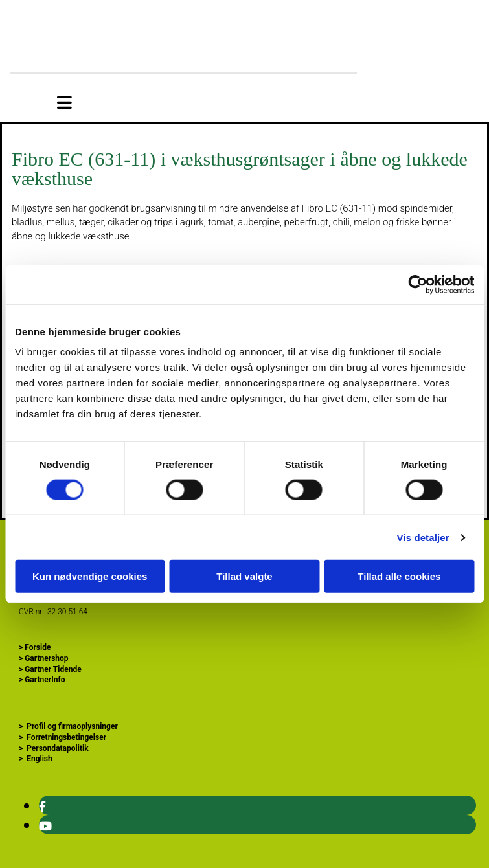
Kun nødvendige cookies (90, 576)
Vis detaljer (423, 537)
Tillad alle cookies (399, 576)
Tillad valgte (244, 576)
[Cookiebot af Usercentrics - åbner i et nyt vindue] (417, 284)
